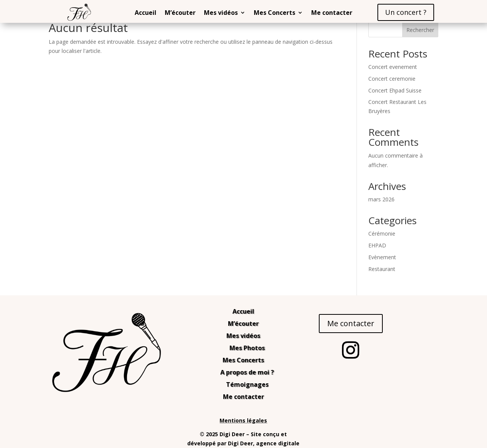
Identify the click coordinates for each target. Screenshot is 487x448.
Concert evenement (393, 67)
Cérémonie (382, 234)
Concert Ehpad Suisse (395, 90)
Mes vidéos (221, 13)
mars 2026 (381, 199)
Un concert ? (406, 12)
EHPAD (377, 245)
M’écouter (180, 13)
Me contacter (332, 13)
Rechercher (420, 30)
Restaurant (382, 269)
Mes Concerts (275, 13)
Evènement (382, 257)
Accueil (146, 13)
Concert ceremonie (392, 79)
